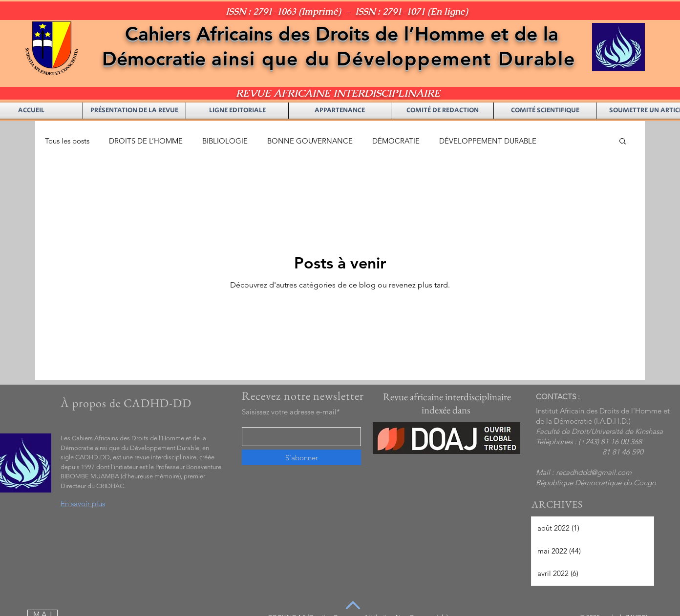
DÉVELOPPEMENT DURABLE (488, 141)
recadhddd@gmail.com (594, 472)
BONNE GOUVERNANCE (310, 141)
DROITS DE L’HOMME (146, 141)
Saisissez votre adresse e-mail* (291, 412)
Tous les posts (67, 141)
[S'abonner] (301, 457)
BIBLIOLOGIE (225, 141)
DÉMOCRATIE (396, 141)
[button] (623, 142)
